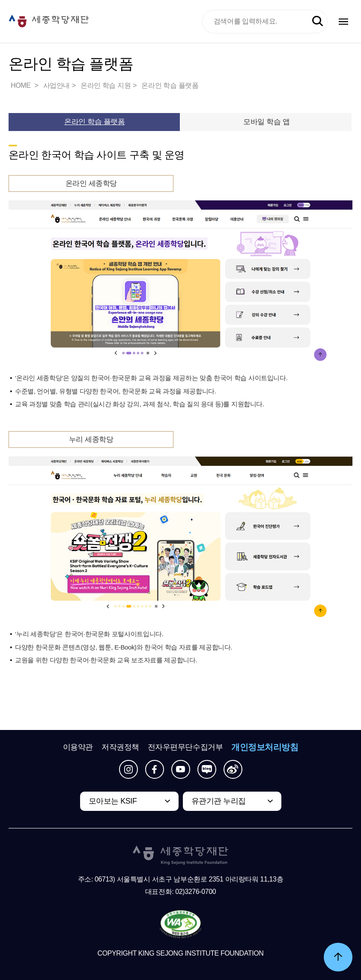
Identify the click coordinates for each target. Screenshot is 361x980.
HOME (21, 85)
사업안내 (57, 85)
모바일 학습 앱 (266, 122)
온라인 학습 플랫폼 (170, 85)
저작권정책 (120, 747)
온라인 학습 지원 (106, 85)
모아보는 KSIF (113, 801)
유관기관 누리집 (219, 801)
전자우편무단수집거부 (185, 747)
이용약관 (78, 747)
